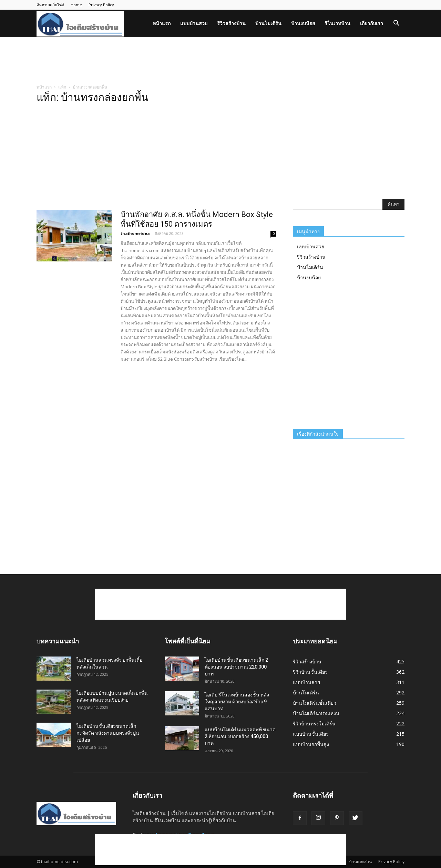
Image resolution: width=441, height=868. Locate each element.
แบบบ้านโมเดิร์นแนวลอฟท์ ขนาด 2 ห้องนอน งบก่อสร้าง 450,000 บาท (240, 736)
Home (76, 5)
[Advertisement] (220, 61)
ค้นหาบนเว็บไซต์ (50, 5)
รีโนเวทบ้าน (337, 23)
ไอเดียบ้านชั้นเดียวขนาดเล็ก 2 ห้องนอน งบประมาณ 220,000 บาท (236, 667)
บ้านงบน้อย (303, 23)
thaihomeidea (135, 233)
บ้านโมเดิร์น (268, 23)
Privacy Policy (101, 5)
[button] (396, 24)
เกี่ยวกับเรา (372, 23)
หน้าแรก (162, 23)
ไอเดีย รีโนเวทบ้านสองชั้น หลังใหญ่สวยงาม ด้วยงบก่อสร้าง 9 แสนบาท (237, 702)
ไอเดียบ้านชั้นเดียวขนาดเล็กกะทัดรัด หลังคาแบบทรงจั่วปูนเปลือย (108, 733)
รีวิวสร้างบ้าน (231, 23)
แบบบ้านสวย (194, 23)
